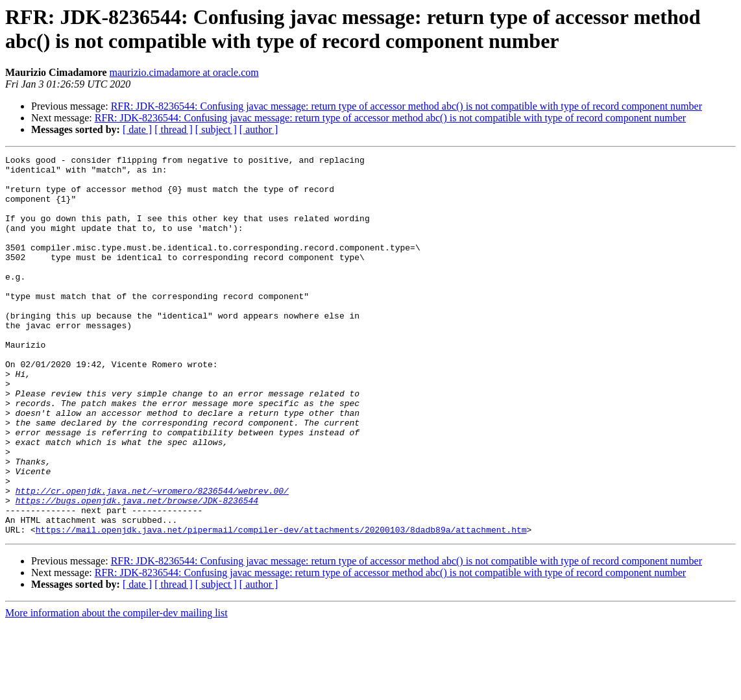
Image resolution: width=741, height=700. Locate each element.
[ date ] (137, 129)
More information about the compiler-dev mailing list (116, 689)
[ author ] (259, 129)
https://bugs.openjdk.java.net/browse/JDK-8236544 (137, 570)
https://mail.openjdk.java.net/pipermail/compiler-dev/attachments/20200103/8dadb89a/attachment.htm (281, 605)
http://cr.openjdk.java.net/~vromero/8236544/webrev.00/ (152, 559)
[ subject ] (216, 129)
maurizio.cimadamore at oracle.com (184, 72)
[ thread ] (174, 129)
